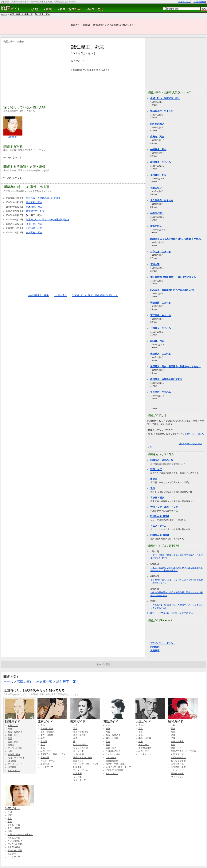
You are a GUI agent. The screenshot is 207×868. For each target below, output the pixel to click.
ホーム (4, 14)
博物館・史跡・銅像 (83, 757)
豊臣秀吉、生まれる (161, 392)
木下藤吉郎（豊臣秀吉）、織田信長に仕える (173, 277)
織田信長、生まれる (161, 162)
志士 (75, 725)
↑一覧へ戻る (60, 295)
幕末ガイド (85, 720)
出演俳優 (12, 761)
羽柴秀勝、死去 (34, 202)
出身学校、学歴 (178, 767)
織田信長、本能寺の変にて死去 (166, 379)
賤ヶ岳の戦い (157, 124)
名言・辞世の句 (70, 9)
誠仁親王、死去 (43, 14)
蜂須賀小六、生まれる (162, 111)
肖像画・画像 (157, 498)
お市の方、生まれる (161, 252)
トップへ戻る (103, 664)
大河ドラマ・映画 (16, 758)
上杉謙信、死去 (158, 175)
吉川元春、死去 (34, 233)
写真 (75, 728)
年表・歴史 (96, 9)
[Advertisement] (35, 70)
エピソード (78, 751)
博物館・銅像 (177, 773)
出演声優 (12, 767)
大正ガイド (150, 720)
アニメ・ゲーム (158, 526)
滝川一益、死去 (34, 224)
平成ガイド (19, 806)
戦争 (108, 728)
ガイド (11, 8)
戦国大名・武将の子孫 (162, 460)
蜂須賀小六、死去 (35, 211)
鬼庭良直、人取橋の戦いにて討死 (43, 198)
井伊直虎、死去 (158, 149)
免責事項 (155, 651)
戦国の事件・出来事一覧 (21, 14)
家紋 (49, 9)
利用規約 (155, 647)
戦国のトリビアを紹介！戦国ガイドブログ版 (170, 613)
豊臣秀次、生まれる (161, 354)
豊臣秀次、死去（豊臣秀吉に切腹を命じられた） (175, 367)
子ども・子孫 (14, 825)
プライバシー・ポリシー (163, 643)
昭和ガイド (183, 720)
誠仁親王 (12, 137)
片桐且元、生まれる (161, 328)
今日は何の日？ (81, 744)
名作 (173, 735)
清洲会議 (155, 264)
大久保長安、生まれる (162, 201)
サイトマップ (185, 2)
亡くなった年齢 (15, 748)
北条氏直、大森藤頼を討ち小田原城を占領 (172, 290)
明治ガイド (118, 720)
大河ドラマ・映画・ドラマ (164, 507)
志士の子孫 (78, 754)
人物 (35, 9)
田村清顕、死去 (34, 228)
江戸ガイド (52, 720)
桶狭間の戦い (157, 213)
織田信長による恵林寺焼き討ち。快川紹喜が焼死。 (177, 239)
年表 (43, 738)
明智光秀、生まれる (161, 303)
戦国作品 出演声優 (160, 535)
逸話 (153, 488)
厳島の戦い (156, 226)
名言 (141, 732)
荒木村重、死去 (34, 207)
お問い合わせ (200, 2)
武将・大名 (13, 725)
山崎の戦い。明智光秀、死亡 (165, 98)
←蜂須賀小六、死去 (38, 295)
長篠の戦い (156, 188)
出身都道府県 (112, 761)
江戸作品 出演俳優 (114, 770)
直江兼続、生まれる (161, 315)
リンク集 (77, 777)
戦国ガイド (20, 720)
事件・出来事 (47, 735)
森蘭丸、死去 (157, 137)
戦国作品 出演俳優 (160, 516)
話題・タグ (156, 469)
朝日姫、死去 (157, 341)
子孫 (10, 738)
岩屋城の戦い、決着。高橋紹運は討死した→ (95, 295)
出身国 (154, 479)
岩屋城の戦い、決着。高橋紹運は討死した (48, 220)
